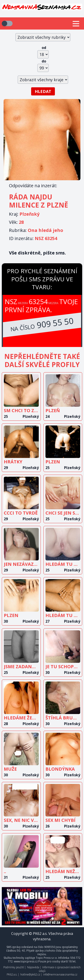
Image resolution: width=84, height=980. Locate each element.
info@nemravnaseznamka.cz (60, 974)
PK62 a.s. (12, 974)
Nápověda (33, 967)
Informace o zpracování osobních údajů (60, 969)
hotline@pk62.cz (30, 974)
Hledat (43, 91)
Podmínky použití (14, 967)
